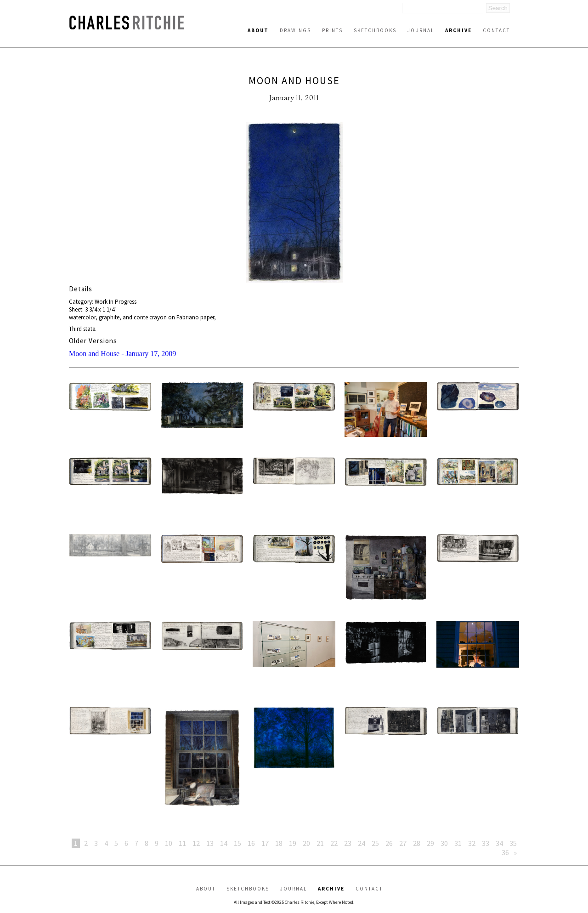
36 (505, 852)
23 (348, 843)
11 (182, 843)
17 (265, 843)
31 (458, 843)
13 (210, 843)
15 (237, 843)
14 (224, 843)
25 (375, 843)
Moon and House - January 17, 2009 (122, 354)
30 (444, 843)
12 (196, 843)
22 (334, 843)
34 (499, 843)
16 (251, 843)
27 (403, 843)
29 (430, 843)
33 (486, 843)
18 (279, 843)
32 (472, 843)
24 (362, 843)
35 (513, 843)
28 (417, 843)
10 (169, 843)
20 (306, 843)
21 (320, 843)
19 (293, 843)
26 (389, 843)
